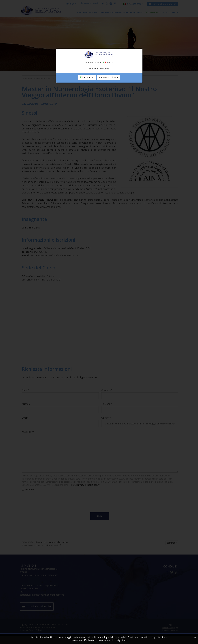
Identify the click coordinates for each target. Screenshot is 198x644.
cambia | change (108, 93)
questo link (121, 637)
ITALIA (87, 93)
